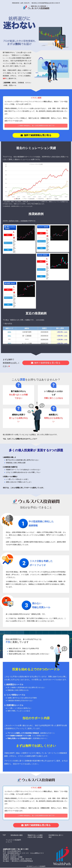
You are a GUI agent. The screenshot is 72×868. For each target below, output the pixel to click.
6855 (9, 332)
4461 (9, 336)
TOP (4, 835)
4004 (9, 343)
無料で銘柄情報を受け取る (38, 135)
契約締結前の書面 (17, 835)
